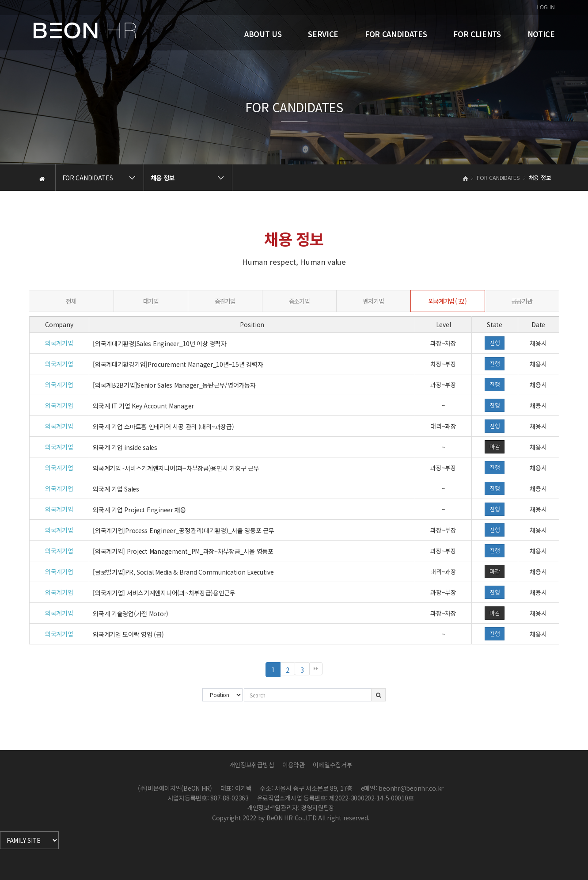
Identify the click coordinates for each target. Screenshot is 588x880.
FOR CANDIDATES (396, 34)
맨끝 (316, 669)
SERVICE (323, 34)
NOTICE (541, 34)
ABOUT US (263, 34)
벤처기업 (373, 301)
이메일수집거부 (332, 765)
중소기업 (299, 301)
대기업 (151, 301)
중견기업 (225, 301)
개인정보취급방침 (252, 765)
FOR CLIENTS (477, 34)
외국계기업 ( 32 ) (448, 301)
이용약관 (294, 765)
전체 (71, 301)
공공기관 (522, 301)
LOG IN (546, 7)
